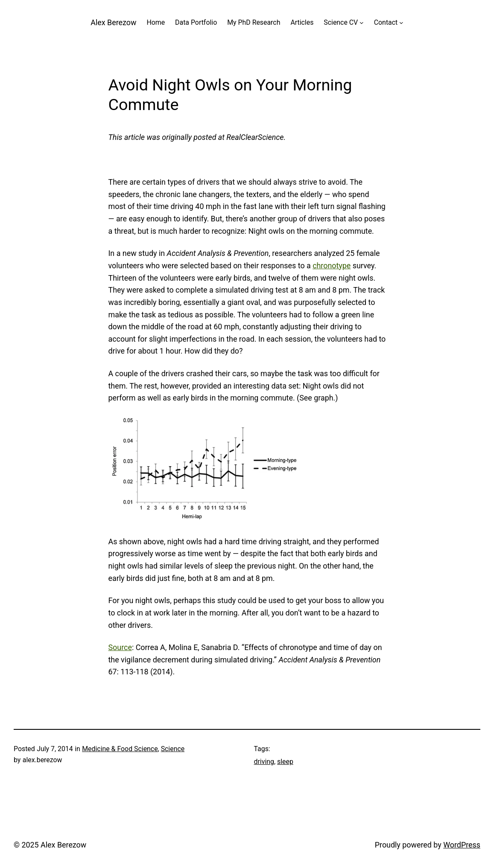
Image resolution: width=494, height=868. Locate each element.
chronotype (332, 266)
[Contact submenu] (401, 23)
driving (264, 762)
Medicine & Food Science (120, 749)
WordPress (462, 845)
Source (120, 647)
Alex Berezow (113, 22)
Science (173, 749)
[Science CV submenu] (362, 23)
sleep (285, 762)
